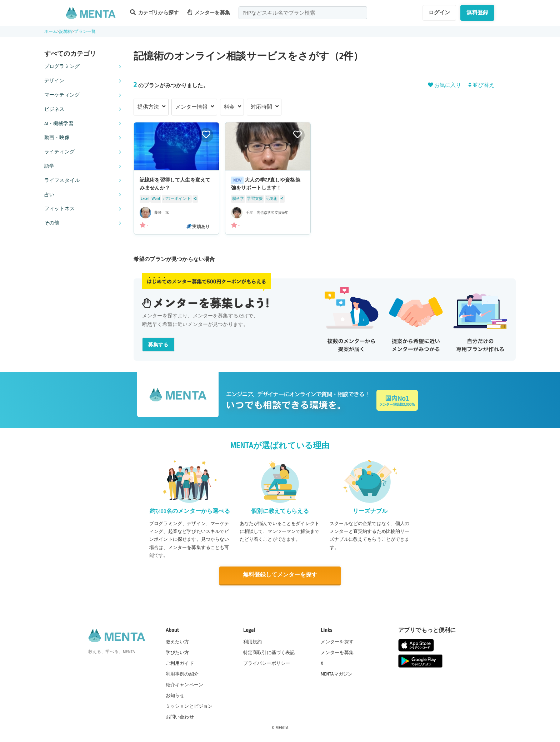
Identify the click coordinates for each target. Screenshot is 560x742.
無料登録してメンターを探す (280, 575)
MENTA (282, 727)
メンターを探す (337, 641)
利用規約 (253, 641)
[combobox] (303, 13)
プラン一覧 (85, 32)
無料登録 (477, 13)
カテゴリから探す (154, 12)
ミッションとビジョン (189, 706)
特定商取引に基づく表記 (269, 652)
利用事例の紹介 (182, 673)
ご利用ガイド (180, 663)
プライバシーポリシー (267, 663)
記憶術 (66, 32)
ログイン (439, 13)
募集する (158, 345)
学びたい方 (177, 652)
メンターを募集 (209, 12)
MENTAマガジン (337, 673)
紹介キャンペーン (184, 684)
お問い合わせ (180, 717)
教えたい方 (177, 641)
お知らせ (175, 695)
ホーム (51, 32)
